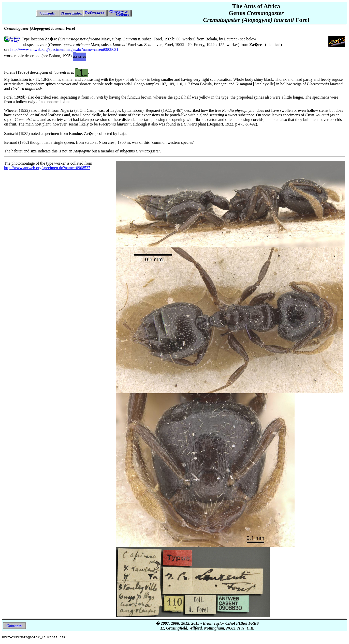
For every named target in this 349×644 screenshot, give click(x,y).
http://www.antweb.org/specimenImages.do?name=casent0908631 (64, 49)
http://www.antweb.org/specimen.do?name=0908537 (47, 168)
